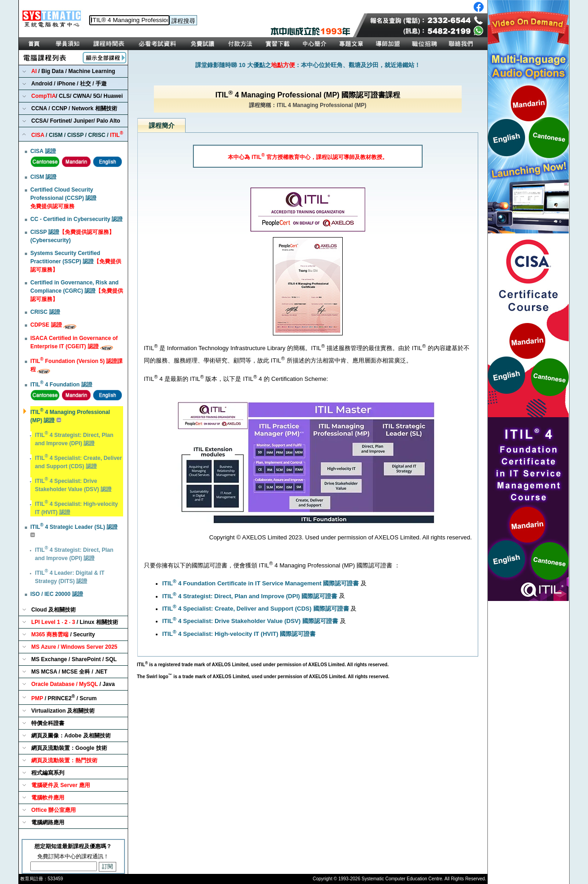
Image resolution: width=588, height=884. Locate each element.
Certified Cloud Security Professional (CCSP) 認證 (63, 198)
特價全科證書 (48, 723)
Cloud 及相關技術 (54, 610)
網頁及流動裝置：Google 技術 (69, 748)
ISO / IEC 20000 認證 (57, 594)
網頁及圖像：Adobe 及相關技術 (71, 736)
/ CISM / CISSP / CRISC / (77, 134)
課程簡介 (162, 125)
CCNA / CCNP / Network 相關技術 (74, 108)
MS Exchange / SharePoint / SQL (74, 659)
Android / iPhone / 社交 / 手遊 (69, 84)
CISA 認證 (43, 151)
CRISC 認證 (45, 312)
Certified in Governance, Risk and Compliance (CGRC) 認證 (77, 291)
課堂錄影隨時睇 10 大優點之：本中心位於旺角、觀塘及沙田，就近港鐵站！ (308, 65)
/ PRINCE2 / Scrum (64, 698)
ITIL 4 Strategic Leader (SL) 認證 (74, 527)
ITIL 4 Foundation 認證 (61, 385)
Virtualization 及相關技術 (63, 711)
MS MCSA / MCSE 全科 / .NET (69, 672)
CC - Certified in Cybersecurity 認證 (76, 219)
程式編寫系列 (48, 773)
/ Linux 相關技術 (75, 622)
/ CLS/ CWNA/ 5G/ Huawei (77, 96)
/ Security (63, 635)
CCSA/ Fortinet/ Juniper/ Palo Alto (76, 121)
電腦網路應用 (48, 822)
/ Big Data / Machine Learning (73, 71)
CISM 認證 (43, 177)
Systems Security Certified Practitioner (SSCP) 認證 (76, 261)
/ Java (73, 684)
